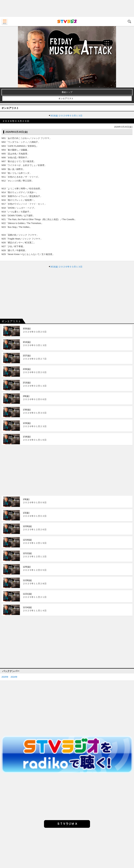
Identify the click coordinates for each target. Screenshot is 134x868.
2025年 (5, 677)
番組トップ (67, 92)
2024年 (14, 677)
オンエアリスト (66, 98)
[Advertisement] (67, 8)
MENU (5, 21)
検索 (129, 21)
